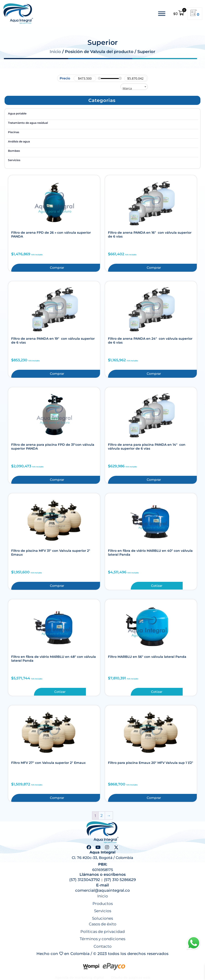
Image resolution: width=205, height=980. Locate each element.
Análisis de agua (19, 141)
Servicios (14, 160)
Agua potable (17, 113)
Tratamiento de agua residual (28, 123)
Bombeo (14, 151)
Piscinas (14, 132)
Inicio (55, 52)
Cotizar (157, 586)
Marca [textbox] (127, 88)
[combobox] (134, 87)
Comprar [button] (57, 268)
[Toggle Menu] (162, 14)
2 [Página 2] (102, 815)
